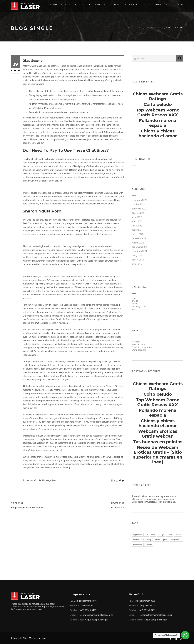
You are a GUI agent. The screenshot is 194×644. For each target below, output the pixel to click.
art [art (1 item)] (147, 535)
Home (54, 5)
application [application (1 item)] (138, 535)
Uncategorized (154, 28)
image (135, 301)
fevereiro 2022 (139, 238)
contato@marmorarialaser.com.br (97, 615)
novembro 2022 (139, 200)
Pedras (158, 5)
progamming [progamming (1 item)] (176, 540)
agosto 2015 (138, 260)
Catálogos (137, 5)
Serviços (94, 5)
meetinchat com (107, 340)
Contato (177, 5)
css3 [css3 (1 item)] (153, 535)
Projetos (115, 5)
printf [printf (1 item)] (165, 540)
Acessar (136, 342)
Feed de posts (139, 344)
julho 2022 (137, 217)
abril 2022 (137, 230)
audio (135, 298)
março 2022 (138, 234)
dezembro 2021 (140, 247)
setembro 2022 (139, 209)
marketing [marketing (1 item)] (147, 540)
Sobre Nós (73, 5)
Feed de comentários (142, 347)
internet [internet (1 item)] (136, 540)
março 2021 (138, 255)
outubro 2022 (138, 204)
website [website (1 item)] (149, 545)
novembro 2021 (139, 251)
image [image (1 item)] (178, 535)
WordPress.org (139, 350)
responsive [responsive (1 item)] (138, 545)
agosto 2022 (138, 213)
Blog (140, 28)
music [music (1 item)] (157, 540)
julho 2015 (137, 264)
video (134, 309)
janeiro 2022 (138, 243)
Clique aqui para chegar (97, 620)
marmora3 (31, 480)
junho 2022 (137, 221)
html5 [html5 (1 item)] (170, 535)
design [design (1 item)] (161, 535)
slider (134, 304)
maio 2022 (137, 226)
